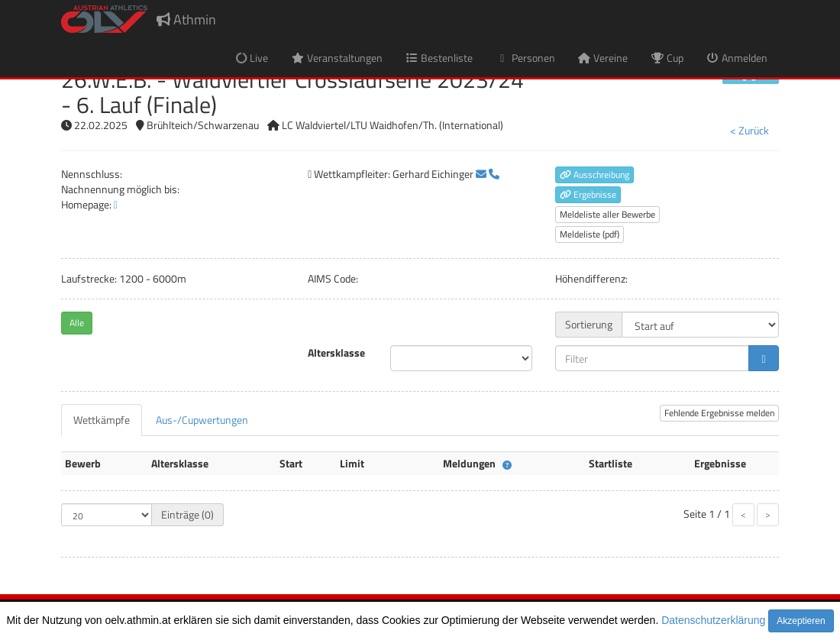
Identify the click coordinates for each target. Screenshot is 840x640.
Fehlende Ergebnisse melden (719, 413)
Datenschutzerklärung (713, 620)
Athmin (186, 19)
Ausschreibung (594, 175)
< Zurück (750, 130)
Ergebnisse (588, 194)
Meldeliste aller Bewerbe (607, 214)
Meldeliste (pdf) (590, 234)
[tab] (102, 420)
